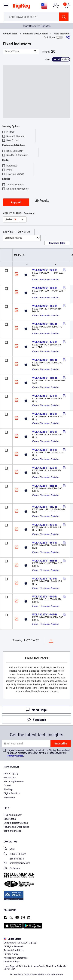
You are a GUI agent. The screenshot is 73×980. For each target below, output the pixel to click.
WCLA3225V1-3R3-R (45, 561)
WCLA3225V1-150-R (44, 306)
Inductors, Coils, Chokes (35, 34)
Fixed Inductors (62, 34)
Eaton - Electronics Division (46, 280)
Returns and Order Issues (16, 827)
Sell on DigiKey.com (14, 782)
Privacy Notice (15, 756)
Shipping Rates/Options (16, 823)
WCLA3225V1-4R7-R (45, 360)
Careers (8, 786)
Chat (9, 849)
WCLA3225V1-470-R (44, 342)
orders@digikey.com (17, 863)
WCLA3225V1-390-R (44, 432)
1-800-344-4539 (15, 854)
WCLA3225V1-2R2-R (45, 324)
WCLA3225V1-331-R (44, 396)
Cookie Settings (12, 962)
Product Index (10, 34)
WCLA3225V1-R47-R (45, 614)
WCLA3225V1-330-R (44, 525)
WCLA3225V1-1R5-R (45, 378)
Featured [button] (13, 238)
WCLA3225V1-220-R (44, 468)
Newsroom (9, 797)
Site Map (8, 789)
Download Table (57, 243)
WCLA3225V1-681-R (44, 543)
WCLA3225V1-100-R (44, 597)
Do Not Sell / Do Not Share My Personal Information (37, 975)
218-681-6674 (14, 859)
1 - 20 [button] (18, 232)
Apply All (16, 202)
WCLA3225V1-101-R (44, 288)
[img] (21, 7)
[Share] (68, 37)
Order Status (10, 819)
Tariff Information (13, 831)
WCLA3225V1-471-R (44, 579)
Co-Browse (12, 868)
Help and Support (13, 815)
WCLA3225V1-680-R (44, 414)
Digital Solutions (12, 793)
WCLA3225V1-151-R (44, 450)
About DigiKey (11, 774)
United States (12, 939)
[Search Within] (18, 51)
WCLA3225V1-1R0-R (45, 507)
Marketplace (10, 778)
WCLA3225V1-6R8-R (45, 486)
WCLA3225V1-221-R (44, 270)
